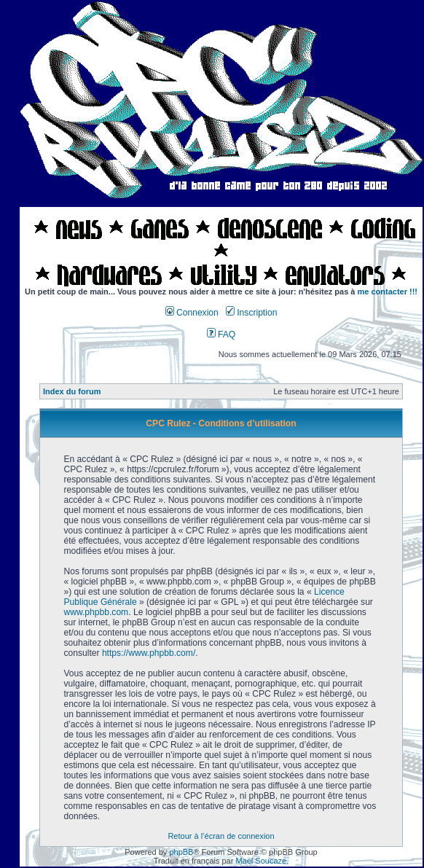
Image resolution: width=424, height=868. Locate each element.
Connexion (192, 313)
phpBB (181, 852)
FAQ (221, 335)
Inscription (251, 313)
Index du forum (72, 391)
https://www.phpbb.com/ (149, 653)
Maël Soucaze (261, 861)
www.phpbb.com (96, 612)
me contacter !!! (388, 292)
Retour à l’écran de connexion (221, 836)
